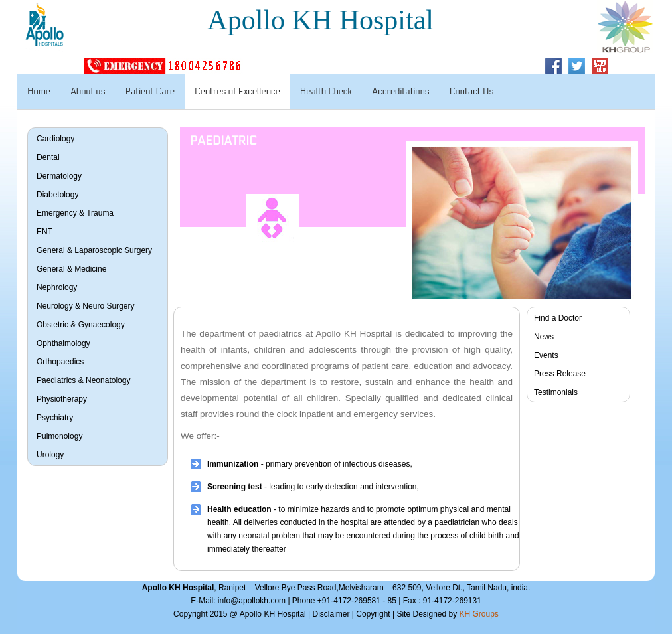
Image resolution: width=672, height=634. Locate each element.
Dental (48, 157)
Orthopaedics (60, 362)
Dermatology (59, 176)
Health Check (326, 92)
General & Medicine (71, 269)
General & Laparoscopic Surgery (94, 250)
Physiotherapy (62, 399)
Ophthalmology (63, 343)
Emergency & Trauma (75, 213)
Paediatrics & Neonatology (83, 380)
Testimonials (556, 392)
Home (39, 92)
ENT (44, 232)
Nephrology (57, 287)
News (544, 337)
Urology (50, 455)
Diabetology (57, 195)
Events (546, 355)
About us (88, 92)
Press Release (560, 374)
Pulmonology (59, 436)
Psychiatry (55, 418)
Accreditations (401, 92)
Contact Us (472, 92)
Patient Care (150, 92)
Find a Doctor (558, 318)
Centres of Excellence (237, 92)
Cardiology (55, 139)
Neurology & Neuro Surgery (85, 306)
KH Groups (479, 614)
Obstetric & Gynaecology (81, 325)
